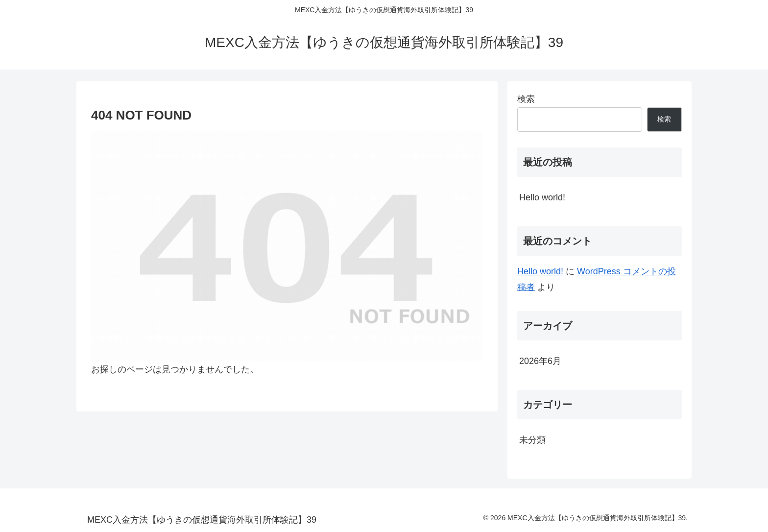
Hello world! (542, 197)
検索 (526, 99)
